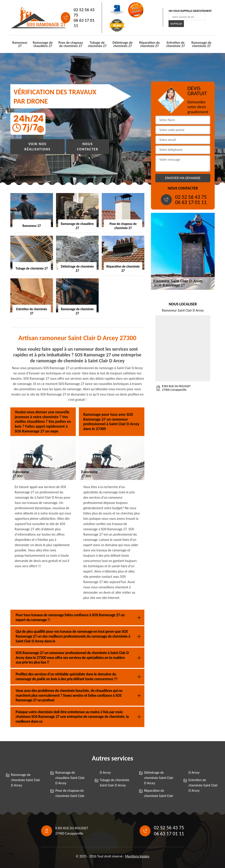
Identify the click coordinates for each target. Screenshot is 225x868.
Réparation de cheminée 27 (150, 44)
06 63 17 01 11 (84, 23)
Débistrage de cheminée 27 (122, 44)
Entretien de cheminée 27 (176, 44)
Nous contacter (88, 147)
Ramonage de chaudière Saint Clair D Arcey (70, 778)
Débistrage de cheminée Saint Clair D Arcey (159, 778)
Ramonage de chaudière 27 (43, 44)
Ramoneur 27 (20, 44)
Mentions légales (137, 856)
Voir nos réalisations (37, 147)
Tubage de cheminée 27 (97, 44)
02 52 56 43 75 (84, 12)
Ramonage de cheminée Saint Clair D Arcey (26, 780)
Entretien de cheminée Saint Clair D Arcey (203, 785)
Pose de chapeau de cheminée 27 (71, 44)
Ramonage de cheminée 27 (201, 44)
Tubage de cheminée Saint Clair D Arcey (114, 783)
